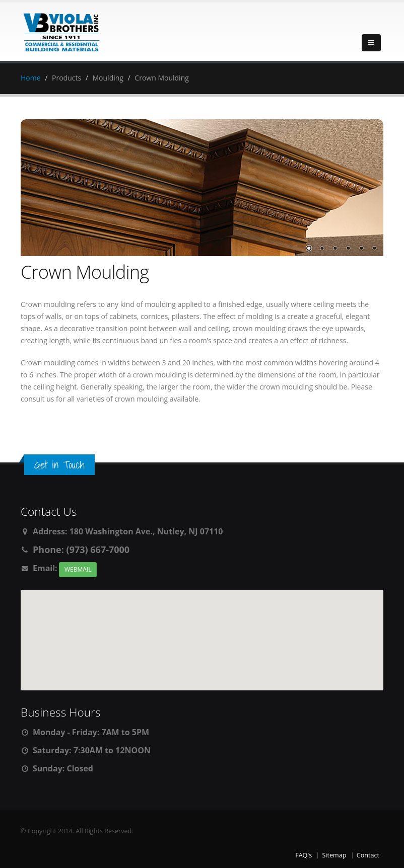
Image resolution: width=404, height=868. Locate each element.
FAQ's (304, 855)
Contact (368, 855)
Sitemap (334, 855)
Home (31, 78)
